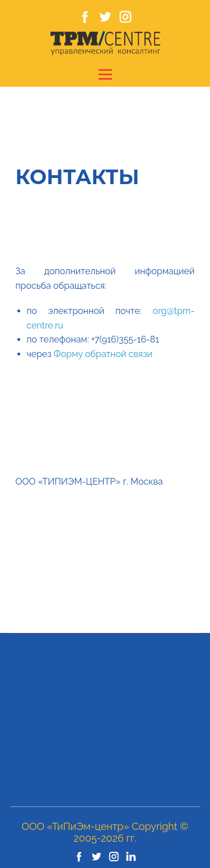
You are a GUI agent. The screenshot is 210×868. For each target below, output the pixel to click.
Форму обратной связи (103, 354)
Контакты (78, 177)
